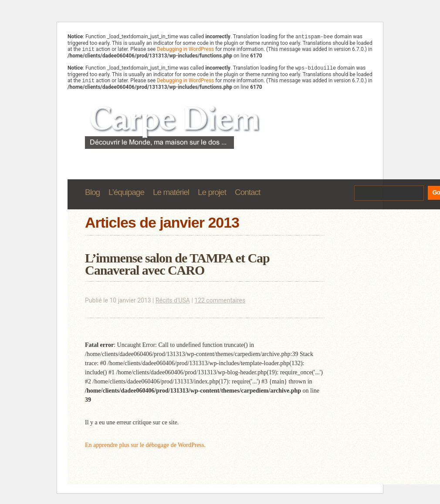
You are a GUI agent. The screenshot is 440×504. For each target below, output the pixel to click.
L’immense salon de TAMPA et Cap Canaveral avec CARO (177, 267)
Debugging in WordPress (185, 51)
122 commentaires (220, 304)
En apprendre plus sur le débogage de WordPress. (145, 449)
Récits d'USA (173, 304)
